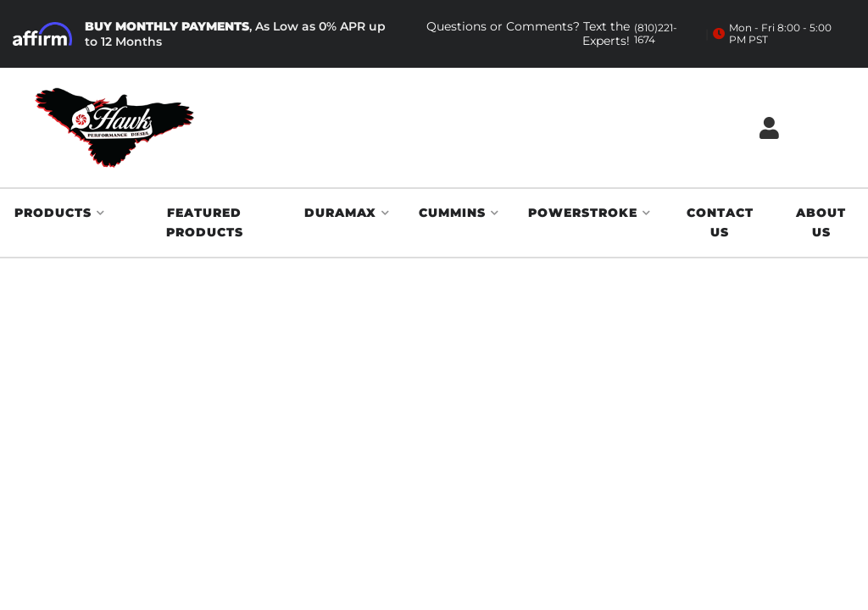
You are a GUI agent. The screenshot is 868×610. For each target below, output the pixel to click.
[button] (60, 213)
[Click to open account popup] (769, 128)
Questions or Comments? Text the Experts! (557, 34)
